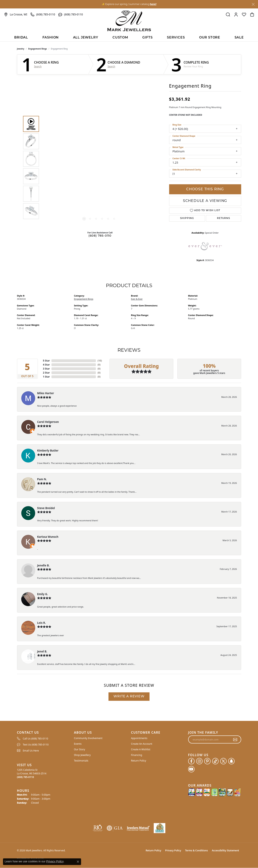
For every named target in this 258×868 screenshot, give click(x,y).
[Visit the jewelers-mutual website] (138, 828)
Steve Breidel (46, 508)
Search (38, 67)
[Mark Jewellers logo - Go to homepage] (129, 21)
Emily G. (43, 594)
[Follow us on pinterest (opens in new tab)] (207, 761)
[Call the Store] (26, 777)
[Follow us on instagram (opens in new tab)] (199, 761)
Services (176, 38)
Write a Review (129, 697)
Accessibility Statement (225, 850)
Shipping (187, 218)
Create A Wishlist (141, 749)
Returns (224, 218)
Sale (239, 38)
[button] (228, 14)
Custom (120, 38)
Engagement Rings (38, 49)
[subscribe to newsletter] (235, 739)
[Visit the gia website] (115, 828)
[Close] (253, 4)
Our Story (80, 749)
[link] (16, 14)
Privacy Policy (173, 850)
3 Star (46, 369)
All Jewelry (86, 38)
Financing (137, 755)
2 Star (46, 373)
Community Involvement (88, 738)
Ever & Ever (137, 299)
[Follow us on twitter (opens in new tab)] (223, 761)
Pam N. (42, 479)
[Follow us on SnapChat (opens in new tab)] (231, 761)
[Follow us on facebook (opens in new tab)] (191, 761)
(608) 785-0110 (100, 236)
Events (78, 744)
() (100, 361)
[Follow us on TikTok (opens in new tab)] (215, 761)
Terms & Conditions (197, 850)
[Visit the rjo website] (98, 828)
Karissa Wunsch (48, 537)
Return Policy (139, 761)
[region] (99, 168)
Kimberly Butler (48, 450)
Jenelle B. (43, 565)
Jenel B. (42, 651)
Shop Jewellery (82, 755)
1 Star (46, 377)
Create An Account (142, 744)
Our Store (210, 38)
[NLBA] (160, 828)
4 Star (46, 365)
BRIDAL (21, 38)
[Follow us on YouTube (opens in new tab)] (191, 769)
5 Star (46, 361)
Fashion (51, 38)
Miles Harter (46, 393)
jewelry (21, 49)
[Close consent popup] (78, 862)
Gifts (147, 38)
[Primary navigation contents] (129, 37)
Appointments (139, 738)
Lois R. (42, 623)
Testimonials (81, 761)
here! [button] (153, 4)
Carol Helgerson (48, 422)
